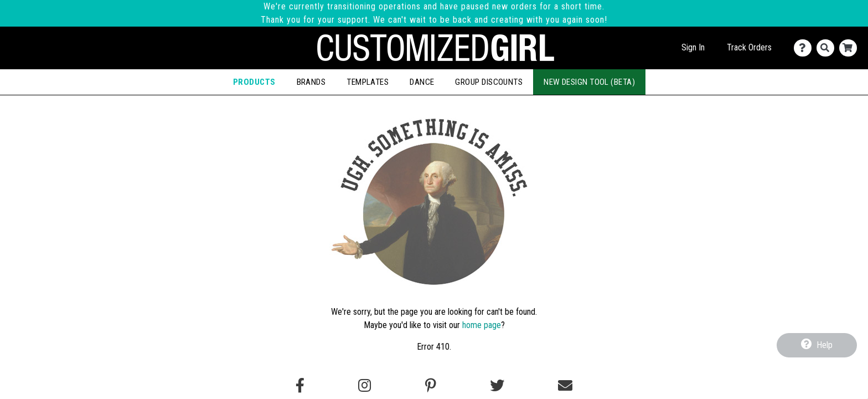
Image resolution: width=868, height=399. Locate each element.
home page (482, 325)
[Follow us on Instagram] (365, 386)
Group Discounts (489, 82)
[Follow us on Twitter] (497, 386)
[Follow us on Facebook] (300, 386)
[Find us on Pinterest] (431, 386)
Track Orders (749, 47)
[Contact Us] (805, 48)
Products (254, 82)
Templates (368, 82)
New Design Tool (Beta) (589, 82)
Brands (311, 82)
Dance (422, 82)
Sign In (693, 47)
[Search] (828, 48)
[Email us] (565, 386)
